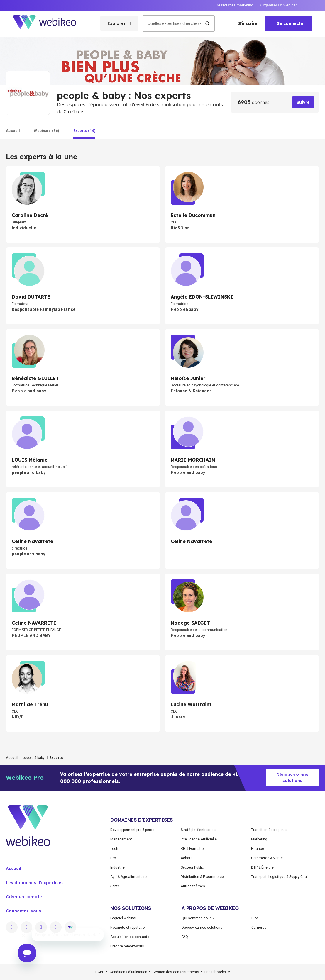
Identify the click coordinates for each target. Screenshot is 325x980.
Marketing (259, 839)
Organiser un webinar (279, 5)
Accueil (12, 758)
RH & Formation (193, 849)
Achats (187, 858)
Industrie (117, 867)
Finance (258, 849)
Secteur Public (192, 867)
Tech (114, 849)
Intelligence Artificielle (199, 839)
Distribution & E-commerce (202, 877)
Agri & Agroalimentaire (128, 877)
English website (217, 972)
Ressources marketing (234, 5)
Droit (114, 858)
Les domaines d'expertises (35, 883)
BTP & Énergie (262, 867)
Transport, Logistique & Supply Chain (280, 877)
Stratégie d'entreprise (198, 830)
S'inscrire (248, 23)
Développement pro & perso (132, 830)
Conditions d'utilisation (128, 972)
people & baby (34, 758)
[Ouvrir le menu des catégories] (119, 23)
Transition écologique (269, 830)
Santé (115, 886)
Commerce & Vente (267, 858)
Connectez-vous (23, 911)
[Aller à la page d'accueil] (50, 24)
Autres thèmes (193, 886)
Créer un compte (24, 897)
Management (121, 839)
